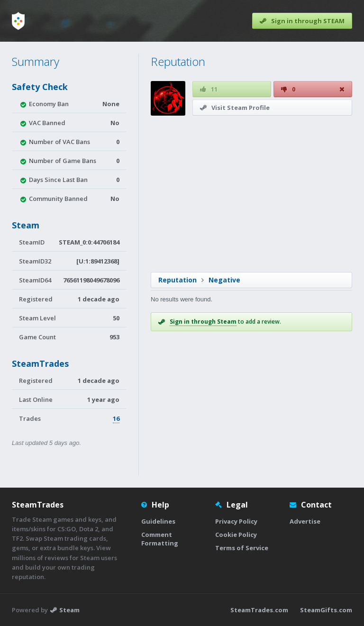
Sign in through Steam (203, 322)
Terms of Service (242, 548)
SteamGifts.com (326, 610)
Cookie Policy (236, 535)
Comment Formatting (160, 539)
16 (116, 418)
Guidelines (158, 521)
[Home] (18, 21)
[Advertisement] (251, 194)
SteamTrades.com (259, 610)
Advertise (305, 521)
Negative (224, 280)
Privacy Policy (236, 521)
